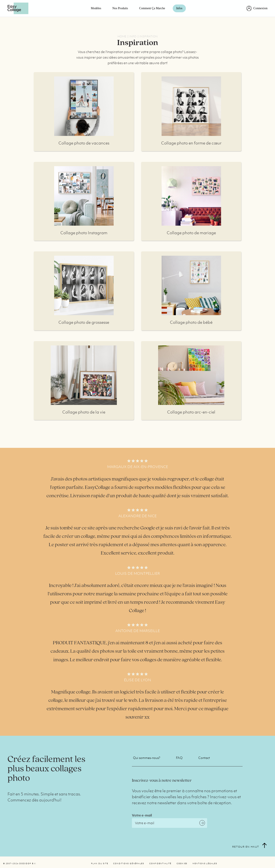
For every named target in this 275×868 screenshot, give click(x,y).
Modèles (96, 8)
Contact (204, 758)
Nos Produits (120, 8)
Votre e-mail (142, 815)
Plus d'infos (84, 106)
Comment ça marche (152, 8)
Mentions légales (205, 863)
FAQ (179, 758)
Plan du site (100, 863)
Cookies (182, 863)
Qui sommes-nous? (147, 758)
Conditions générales (129, 863)
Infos (179, 8)
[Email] (170, 823)
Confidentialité (160, 863)
